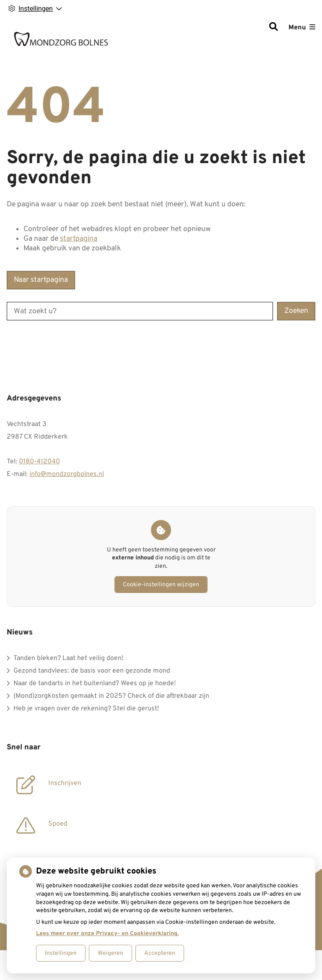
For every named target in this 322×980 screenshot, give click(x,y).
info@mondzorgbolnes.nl (67, 474)
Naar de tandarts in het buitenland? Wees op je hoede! (95, 684)
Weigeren (110, 953)
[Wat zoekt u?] (140, 311)
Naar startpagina (41, 280)
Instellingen (61, 953)
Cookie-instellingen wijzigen (161, 585)
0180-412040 (39, 462)
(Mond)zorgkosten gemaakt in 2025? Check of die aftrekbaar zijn (111, 696)
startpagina (79, 239)
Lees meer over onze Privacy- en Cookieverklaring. (107, 934)
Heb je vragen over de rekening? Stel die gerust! (86, 709)
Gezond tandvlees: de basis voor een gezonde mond (92, 671)
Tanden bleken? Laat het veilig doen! (68, 658)
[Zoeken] (273, 28)
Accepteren (160, 953)
